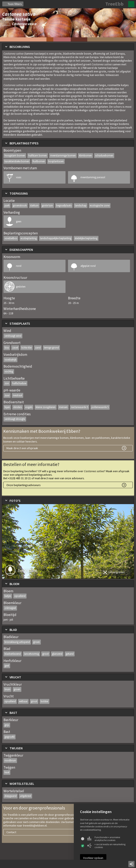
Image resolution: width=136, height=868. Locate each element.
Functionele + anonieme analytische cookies (104, 839)
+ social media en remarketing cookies (106, 846)
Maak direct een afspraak (22, 448)
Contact (11, 832)
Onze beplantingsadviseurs (24, 485)
